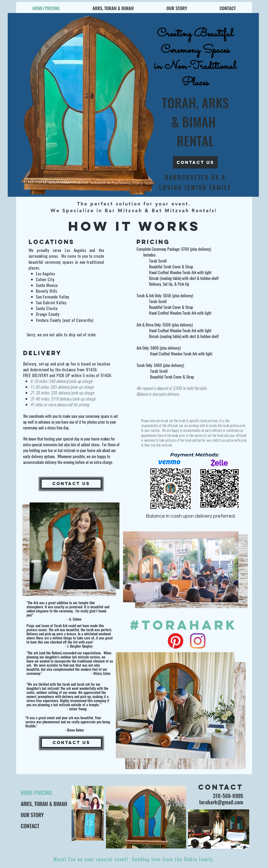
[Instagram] (198, 641)
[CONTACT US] (71, 484)
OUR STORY (32, 815)
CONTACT (30, 826)
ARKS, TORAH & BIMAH (43, 804)
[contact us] (195, 162)
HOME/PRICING (36, 793)
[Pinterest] (176, 641)
